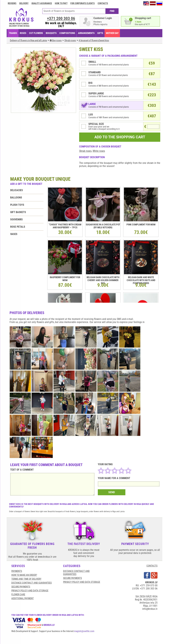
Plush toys (17, 205)
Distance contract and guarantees (32, 583)
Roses (23, 33)
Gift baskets (18, 212)
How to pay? (61, 3)
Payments (17, 571)
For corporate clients (83, 3)
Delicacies (17, 190)
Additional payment (23, 598)
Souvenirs (16, 219)
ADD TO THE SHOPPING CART (120, 137)
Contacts (103, 3)
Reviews (12, 3)
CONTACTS (152, 566)
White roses (99, 151)
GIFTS (100, 33)
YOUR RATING (105, 464)
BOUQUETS (51, 33)
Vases (14, 234)
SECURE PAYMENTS (21, 587)
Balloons (16, 198)
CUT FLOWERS (36, 33)
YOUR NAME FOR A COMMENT (114, 478)
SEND (112, 492)
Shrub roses (85, 151)
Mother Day (112, 33)
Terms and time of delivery (26, 579)
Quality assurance (42, 3)
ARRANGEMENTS (86, 33)
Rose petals (18, 227)
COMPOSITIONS (67, 33)
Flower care (18, 594)
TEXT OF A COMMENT (22, 470)
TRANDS (13, 33)
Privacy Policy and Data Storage (30, 591)
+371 (61, 18)
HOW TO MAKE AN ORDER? (24, 575)
